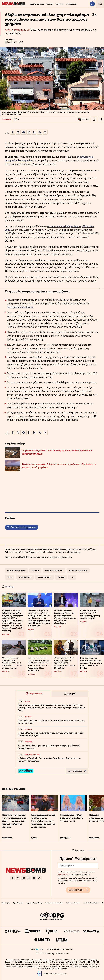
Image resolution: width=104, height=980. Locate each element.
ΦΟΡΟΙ (10, 577)
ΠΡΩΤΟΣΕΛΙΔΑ (71, 4)
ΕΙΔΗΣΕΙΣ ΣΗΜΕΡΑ (44, 577)
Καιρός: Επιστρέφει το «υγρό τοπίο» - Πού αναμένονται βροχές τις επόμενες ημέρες (90, 614)
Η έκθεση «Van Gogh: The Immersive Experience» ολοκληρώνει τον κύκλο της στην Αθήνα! (49, 760)
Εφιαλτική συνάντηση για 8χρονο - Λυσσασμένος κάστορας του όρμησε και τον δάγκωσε (51, 722)
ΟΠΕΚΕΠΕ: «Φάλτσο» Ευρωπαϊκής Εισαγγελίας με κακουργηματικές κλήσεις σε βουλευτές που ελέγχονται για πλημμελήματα (65, 617)
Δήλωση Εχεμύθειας (34, 903)
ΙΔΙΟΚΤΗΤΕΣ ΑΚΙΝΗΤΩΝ (54, 570)
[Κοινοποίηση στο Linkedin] (34, 132)
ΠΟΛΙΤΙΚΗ (59, 4)
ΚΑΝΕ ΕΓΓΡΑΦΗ (78, 890)
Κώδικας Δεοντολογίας (54, 903)
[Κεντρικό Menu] (100, 4)
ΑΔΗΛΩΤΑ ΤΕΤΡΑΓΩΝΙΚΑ (16, 570)
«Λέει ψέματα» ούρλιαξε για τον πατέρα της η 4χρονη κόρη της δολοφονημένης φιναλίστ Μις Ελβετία (65, 663)
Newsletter (24, 557)
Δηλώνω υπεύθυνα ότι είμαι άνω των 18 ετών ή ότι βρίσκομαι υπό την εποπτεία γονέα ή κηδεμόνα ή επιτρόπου (77, 881)
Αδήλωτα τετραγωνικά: (18, 30)
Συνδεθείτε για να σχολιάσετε (22, 527)
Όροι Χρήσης (18, 903)
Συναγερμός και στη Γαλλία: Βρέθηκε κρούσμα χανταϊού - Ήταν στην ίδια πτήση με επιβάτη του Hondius (91, 663)
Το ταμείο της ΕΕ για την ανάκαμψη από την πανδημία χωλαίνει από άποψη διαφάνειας (49, 747)
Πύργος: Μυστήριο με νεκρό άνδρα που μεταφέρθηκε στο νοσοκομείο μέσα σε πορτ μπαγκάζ (51, 734)
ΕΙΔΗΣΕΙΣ (61, 577)
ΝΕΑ (72, 577)
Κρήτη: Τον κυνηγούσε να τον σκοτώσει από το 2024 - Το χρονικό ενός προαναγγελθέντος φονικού (14, 821)
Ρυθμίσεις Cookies (73, 903)
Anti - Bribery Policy (91, 903)
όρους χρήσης (63, 874)
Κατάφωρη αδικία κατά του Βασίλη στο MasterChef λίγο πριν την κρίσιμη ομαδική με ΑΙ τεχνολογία (43, 821)
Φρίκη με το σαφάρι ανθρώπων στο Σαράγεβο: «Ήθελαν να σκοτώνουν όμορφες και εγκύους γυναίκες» (12, 663)
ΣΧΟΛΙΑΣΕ (83, 119)
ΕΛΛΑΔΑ (50, 4)
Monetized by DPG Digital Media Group (60, 949)
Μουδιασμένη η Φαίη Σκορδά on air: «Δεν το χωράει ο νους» (72, 818)
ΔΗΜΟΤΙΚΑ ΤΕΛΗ (25, 577)
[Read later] (101, 119)
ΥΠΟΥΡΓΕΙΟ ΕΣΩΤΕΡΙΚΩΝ (78, 570)
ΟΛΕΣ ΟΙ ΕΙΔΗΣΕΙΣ (37, 4)
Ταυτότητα (5, 903)
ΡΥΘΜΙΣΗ (35, 570)
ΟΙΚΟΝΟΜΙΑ (6, 119)
